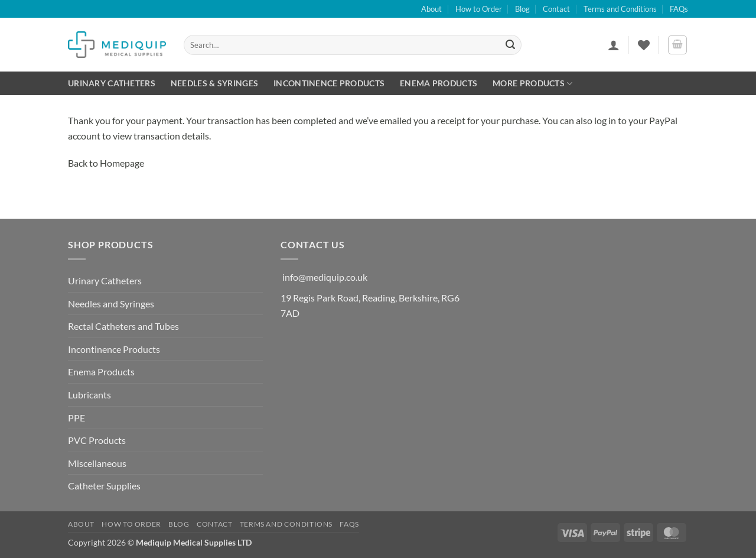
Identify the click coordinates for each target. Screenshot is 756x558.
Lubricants (89, 395)
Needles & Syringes (214, 83)
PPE (76, 418)
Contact (556, 9)
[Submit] (511, 45)
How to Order (479, 9)
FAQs (679, 9)
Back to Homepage (106, 163)
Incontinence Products (329, 83)
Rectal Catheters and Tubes (123, 326)
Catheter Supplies (104, 486)
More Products (532, 84)
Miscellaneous (97, 463)
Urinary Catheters (112, 83)
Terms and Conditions (620, 9)
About (431, 9)
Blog (522, 9)
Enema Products (439, 83)
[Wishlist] (644, 45)
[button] (614, 45)
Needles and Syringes (111, 304)
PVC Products (97, 440)
